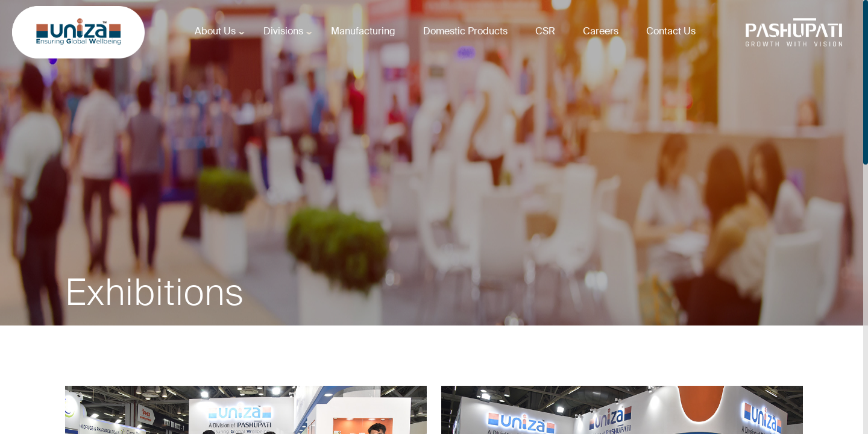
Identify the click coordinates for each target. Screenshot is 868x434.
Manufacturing (363, 31)
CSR (545, 31)
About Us (215, 31)
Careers (601, 31)
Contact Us (671, 31)
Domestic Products (465, 31)
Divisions (283, 31)
